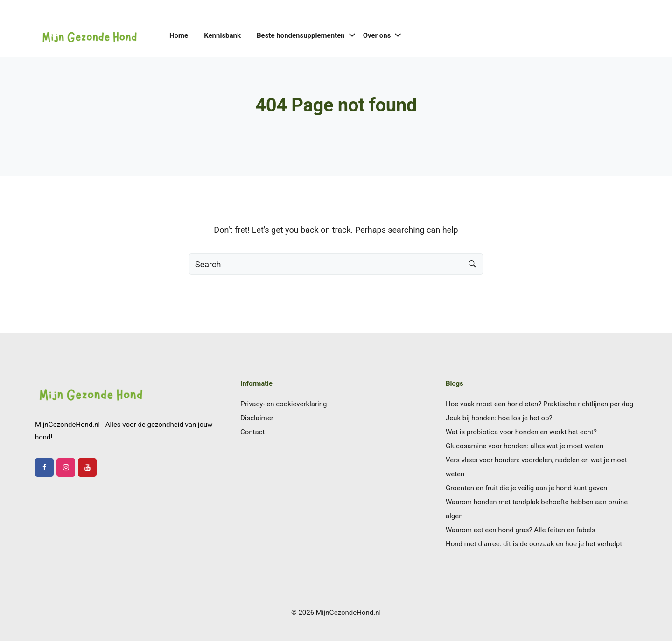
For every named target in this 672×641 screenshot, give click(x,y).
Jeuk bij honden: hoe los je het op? (499, 418)
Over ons (377, 35)
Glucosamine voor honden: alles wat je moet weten (525, 446)
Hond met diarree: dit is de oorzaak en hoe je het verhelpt (534, 544)
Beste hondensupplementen (301, 35)
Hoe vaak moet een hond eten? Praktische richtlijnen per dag (539, 404)
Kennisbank (222, 35)
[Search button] (472, 264)
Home (179, 35)
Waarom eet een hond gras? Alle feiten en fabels (521, 530)
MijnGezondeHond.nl (348, 613)
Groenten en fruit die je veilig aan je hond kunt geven (526, 488)
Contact (252, 432)
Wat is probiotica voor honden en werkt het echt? (521, 432)
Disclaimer (257, 418)
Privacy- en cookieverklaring (283, 404)
